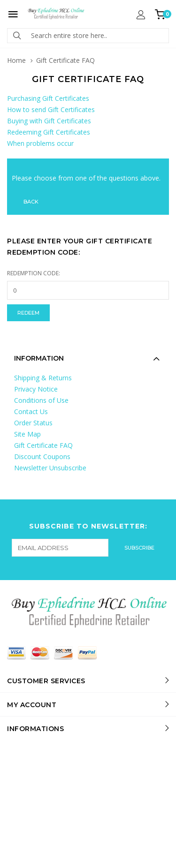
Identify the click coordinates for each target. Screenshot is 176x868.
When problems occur (40, 143)
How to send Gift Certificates (51, 109)
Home (16, 60)
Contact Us (31, 411)
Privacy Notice (36, 389)
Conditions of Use (41, 400)
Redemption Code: (34, 273)
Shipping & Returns (43, 378)
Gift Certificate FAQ (43, 445)
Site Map (27, 434)
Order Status (33, 423)
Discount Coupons (42, 457)
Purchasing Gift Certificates (48, 98)
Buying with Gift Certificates (49, 121)
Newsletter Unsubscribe (50, 468)
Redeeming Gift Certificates (49, 132)
